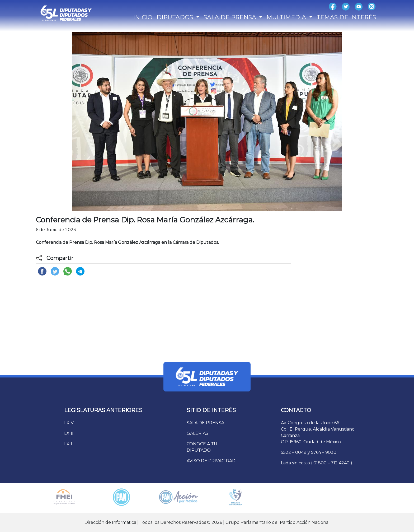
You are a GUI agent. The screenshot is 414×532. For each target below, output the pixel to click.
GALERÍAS (197, 433)
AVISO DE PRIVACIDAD (211, 461)
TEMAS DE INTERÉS (346, 17)
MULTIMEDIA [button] (287, 17)
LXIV (69, 423)
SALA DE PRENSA (205, 423)
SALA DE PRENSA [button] (231, 17)
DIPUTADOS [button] (176, 17)
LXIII (69, 433)
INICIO (143, 17)
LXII (68, 444)
